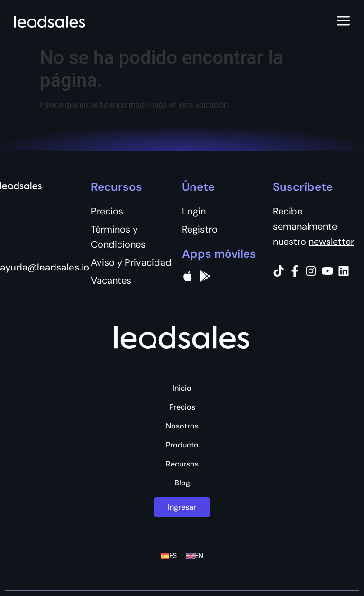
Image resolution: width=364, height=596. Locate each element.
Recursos (182, 464)
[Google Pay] (205, 276)
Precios (182, 407)
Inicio (182, 388)
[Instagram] (311, 271)
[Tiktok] (279, 271)
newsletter (331, 242)
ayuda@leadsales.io (45, 267)
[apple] (188, 276)
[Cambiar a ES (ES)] (169, 556)
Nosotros (182, 426)
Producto (182, 445)
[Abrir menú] (343, 21)
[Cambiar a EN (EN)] (195, 556)
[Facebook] (295, 271)
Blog (182, 483)
